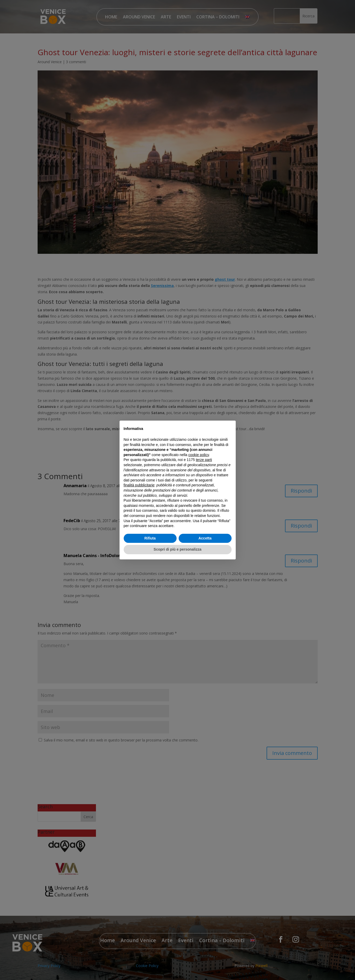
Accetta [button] (205, 538)
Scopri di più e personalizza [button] (177, 549)
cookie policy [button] (199, 455)
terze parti (204, 460)
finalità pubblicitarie (139, 485)
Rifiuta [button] (150, 538)
